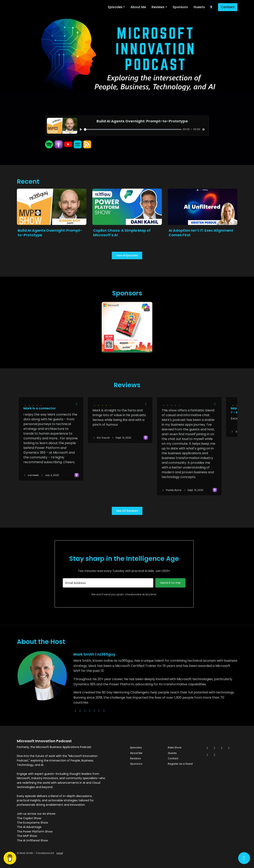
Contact (228, 7)
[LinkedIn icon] (229, 748)
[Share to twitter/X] (77, 404)
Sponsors (180, 7)
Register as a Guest (180, 764)
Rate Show (175, 747)
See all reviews (127, 511)
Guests (199, 7)
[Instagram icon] (222, 748)
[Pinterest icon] (208, 755)
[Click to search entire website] (211, 7)
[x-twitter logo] (80, 711)
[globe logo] (75, 711)
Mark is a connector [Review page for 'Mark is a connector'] (40, 408)
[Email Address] (108, 583)
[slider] (133, 129)
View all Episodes (127, 255)
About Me (138, 7)
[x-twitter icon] (208, 748)
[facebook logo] (95, 711)
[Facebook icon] (215, 748)
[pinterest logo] (104, 711)
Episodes (115, 7)
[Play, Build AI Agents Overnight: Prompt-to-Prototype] (81, 129)
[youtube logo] (90, 711)
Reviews (158, 7)
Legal (60, 853)
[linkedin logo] (99, 711)
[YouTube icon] (215, 755)
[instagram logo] (85, 711)
